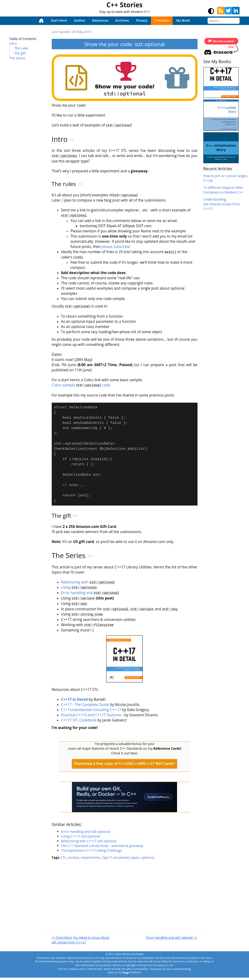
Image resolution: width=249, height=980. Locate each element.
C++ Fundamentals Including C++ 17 (91, 712)
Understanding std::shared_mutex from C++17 (222, 204)
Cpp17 (107, 860)
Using (79, 591)
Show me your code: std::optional (124, 44)
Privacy (142, 20)
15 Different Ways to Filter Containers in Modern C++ (223, 190)
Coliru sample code (81, 384)
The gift (20, 53)
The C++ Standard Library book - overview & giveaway (102, 848)
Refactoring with (88, 586)
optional (147, 860)
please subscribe (116, 246)
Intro (13, 43)
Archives (122, 20)
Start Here (59, 20)
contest (74, 860)
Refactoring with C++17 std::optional (89, 843)
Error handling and (90, 596)
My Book (183, 20)
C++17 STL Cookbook (79, 723)
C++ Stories (125, 5)
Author (80, 20)
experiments (91, 860)
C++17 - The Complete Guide (85, 707)
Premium (162, 20)
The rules (21, 48)
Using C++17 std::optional (81, 838)
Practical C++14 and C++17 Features (91, 717)
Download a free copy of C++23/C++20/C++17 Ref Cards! (125, 766)
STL (64, 860)
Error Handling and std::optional (86, 834)
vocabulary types (126, 860)
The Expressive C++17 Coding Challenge (91, 852)
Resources (100, 20)
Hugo (126, 975)
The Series (17, 58)
